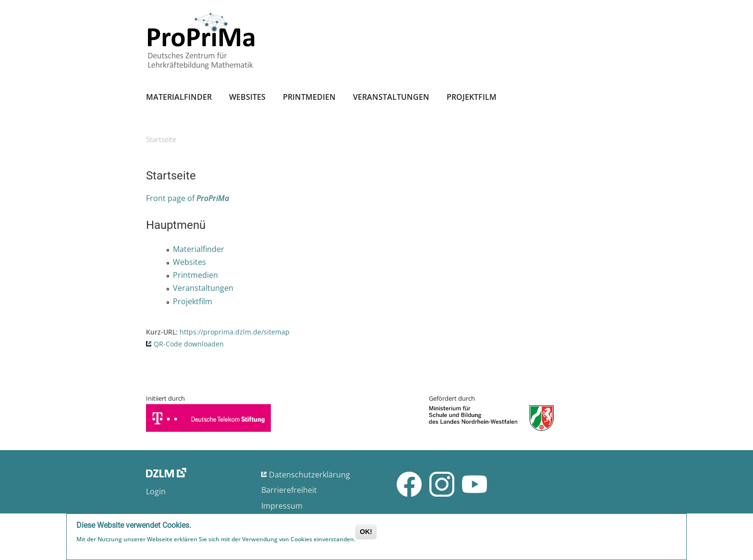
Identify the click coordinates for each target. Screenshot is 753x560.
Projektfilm (472, 97)
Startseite (161, 139)
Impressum (282, 506)
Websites (247, 97)
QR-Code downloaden (189, 344)
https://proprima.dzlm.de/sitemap (235, 332)
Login (156, 491)
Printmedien (309, 97)
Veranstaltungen (391, 97)
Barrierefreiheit (289, 490)
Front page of (188, 198)
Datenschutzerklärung (310, 475)
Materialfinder (179, 97)
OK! (366, 533)
